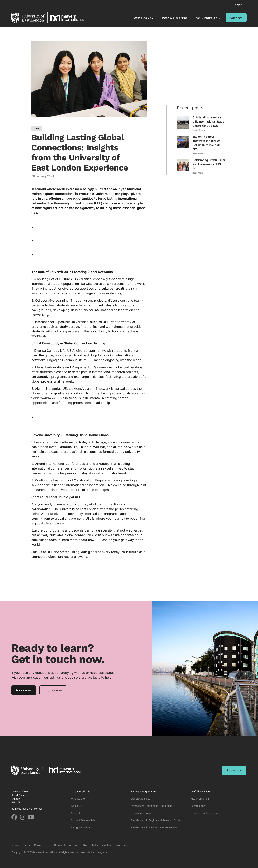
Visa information (200, 799)
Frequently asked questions (206, 813)
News (37, 128)
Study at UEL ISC (146, 18)
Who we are (78, 799)
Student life (78, 813)
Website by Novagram (94, 852)
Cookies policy (42, 845)
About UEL (77, 806)
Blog (86, 845)
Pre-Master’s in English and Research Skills (155, 820)
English (238, 4)
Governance (122, 845)
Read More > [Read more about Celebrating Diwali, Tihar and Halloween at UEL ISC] (199, 173)
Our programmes (140, 799)
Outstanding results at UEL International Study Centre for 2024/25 (208, 121)
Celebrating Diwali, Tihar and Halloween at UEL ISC (209, 164)
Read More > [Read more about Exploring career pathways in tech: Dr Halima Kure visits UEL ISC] (199, 154)
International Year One (144, 813)
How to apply (198, 806)
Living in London (80, 827)
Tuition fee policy (101, 845)
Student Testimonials (83, 820)
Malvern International (45, 852)
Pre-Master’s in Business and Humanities (154, 827)
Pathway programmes (177, 18)
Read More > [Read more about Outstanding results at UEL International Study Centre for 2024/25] (199, 130)
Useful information (208, 18)
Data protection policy (67, 845)
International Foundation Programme (151, 806)
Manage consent (21, 845)
